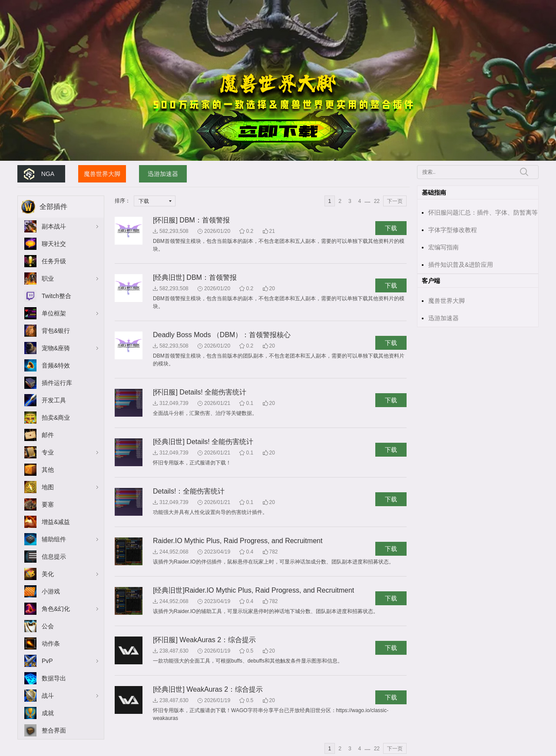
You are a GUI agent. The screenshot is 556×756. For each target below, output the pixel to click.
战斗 (48, 696)
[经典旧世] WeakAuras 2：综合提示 (208, 689)
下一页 (395, 201)
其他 (48, 470)
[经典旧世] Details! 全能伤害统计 (203, 442)
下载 (391, 228)
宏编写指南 (443, 247)
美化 (48, 574)
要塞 (48, 504)
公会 (48, 626)
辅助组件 (54, 539)
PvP (47, 661)
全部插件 (53, 207)
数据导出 (54, 678)
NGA (48, 174)
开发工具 (54, 400)
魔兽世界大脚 (102, 174)
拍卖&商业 (56, 418)
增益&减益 (56, 522)
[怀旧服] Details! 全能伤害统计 (200, 392)
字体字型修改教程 (453, 230)
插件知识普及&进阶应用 (461, 265)
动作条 (51, 643)
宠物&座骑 (56, 348)
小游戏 (51, 591)
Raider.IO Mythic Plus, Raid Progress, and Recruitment (238, 541)
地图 (48, 487)
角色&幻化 (56, 609)
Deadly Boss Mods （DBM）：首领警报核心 (222, 335)
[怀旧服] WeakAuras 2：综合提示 (204, 640)
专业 (48, 452)
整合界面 (54, 730)
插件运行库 (57, 383)
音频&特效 (56, 365)
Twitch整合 (56, 296)
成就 (48, 713)
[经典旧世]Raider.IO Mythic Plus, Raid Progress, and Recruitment (253, 590)
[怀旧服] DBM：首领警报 (191, 220)
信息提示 (54, 557)
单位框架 (54, 313)
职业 (48, 279)
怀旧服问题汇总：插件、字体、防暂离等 (483, 212)
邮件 (48, 435)
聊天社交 (54, 244)
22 (377, 201)
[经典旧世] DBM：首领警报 (195, 277)
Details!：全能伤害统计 (189, 491)
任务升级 (54, 261)
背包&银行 (56, 331)
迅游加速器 (163, 174)
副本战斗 (54, 226)
